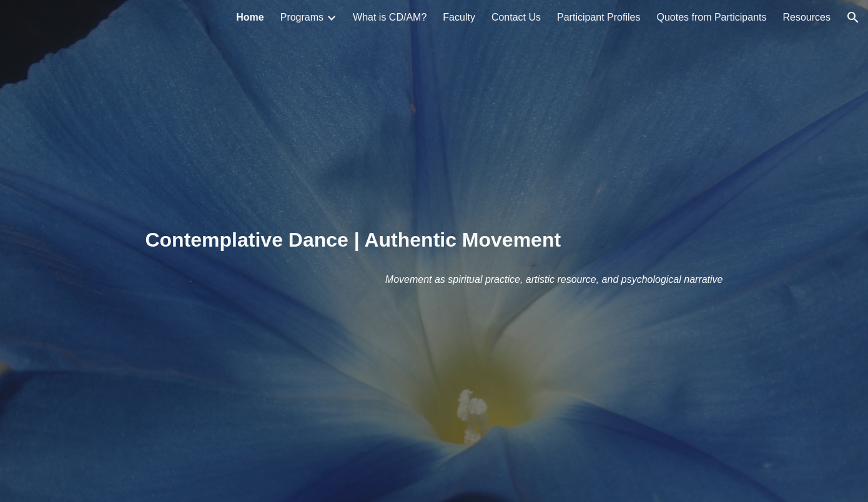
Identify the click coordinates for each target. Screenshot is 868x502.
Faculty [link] (459, 17)
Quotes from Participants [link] (711, 17)
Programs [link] (302, 17)
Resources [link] (807, 17)
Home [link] (250, 17)
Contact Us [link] (516, 17)
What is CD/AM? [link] (390, 17)
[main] (434, 251)
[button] (853, 17)
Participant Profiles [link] (599, 17)
